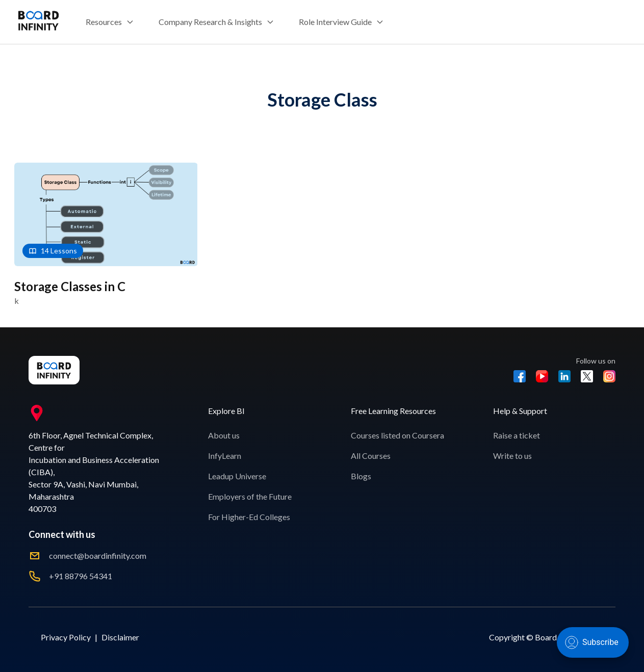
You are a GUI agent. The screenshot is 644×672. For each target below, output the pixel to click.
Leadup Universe (237, 476)
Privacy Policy (66, 637)
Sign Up (609, 22)
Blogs (361, 476)
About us (224, 435)
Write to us (512, 456)
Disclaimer (120, 637)
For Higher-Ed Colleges (249, 517)
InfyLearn (225, 456)
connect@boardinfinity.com (98, 555)
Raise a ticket (517, 435)
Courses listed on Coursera (397, 435)
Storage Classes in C (70, 286)
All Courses (371, 456)
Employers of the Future (250, 496)
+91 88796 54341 (81, 576)
